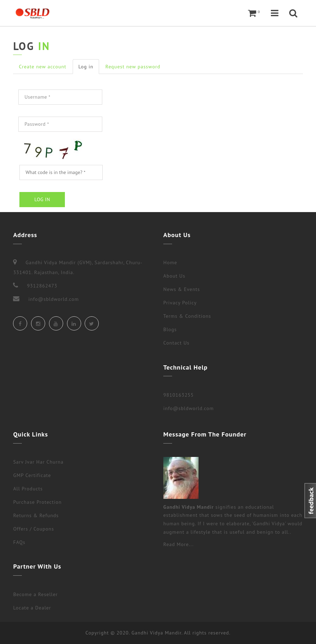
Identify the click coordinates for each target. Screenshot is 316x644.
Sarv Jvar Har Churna (38, 462)
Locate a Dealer (32, 608)
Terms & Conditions (187, 316)
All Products (28, 489)
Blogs (170, 329)
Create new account (42, 67)
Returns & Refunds (36, 515)
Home (170, 262)
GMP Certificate (32, 475)
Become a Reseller (35, 594)
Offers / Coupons (34, 529)
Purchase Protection (37, 502)
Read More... (178, 544)
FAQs (19, 542)
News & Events (182, 289)
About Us (174, 276)
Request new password (133, 67)
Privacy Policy (180, 303)
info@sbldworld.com (189, 408)
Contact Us (176, 343)
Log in (89, 69)
